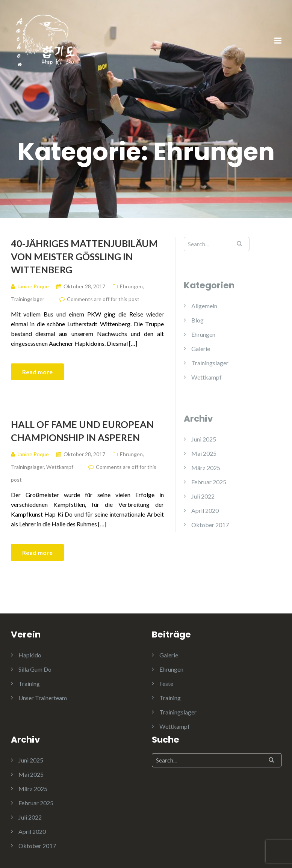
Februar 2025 (209, 482)
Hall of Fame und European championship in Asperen (82, 431)
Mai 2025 (204, 453)
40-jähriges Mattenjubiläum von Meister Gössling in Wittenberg (84, 256)
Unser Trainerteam (43, 698)
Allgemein (204, 306)
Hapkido (30, 655)
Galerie (201, 349)
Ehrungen (131, 286)
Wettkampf (60, 467)
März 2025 (206, 468)
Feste (166, 683)
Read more (37, 372)
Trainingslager (28, 299)
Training (29, 683)
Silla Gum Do (35, 669)
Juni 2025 (204, 439)
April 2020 (205, 510)
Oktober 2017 (210, 525)
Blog (197, 320)
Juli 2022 (203, 496)
